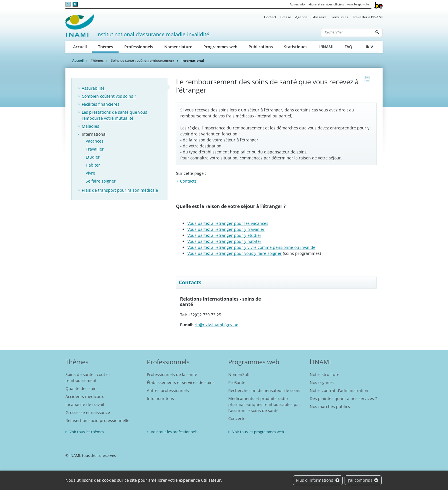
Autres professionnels (168, 390)
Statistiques (296, 47)
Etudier (93, 157)
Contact (270, 17)
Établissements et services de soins (181, 382)
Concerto (237, 418)
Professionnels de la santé (172, 374)
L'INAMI (326, 47)
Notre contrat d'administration (339, 390)
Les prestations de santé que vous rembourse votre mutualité (114, 115)
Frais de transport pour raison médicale (120, 190)
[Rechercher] (347, 32)
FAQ (348, 47)
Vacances (95, 141)
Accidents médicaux (85, 396)
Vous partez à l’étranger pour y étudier (224, 235)
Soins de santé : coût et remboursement (143, 60)
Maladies (90, 126)
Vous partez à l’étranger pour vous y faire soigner (235, 253)
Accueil (80, 47)
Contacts (188, 181)
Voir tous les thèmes (87, 432)
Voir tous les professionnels (174, 432)
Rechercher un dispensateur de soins (264, 390)
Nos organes (322, 382)
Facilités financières (101, 104)
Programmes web (220, 47)
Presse (286, 17)
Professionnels (139, 47)
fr (75, 4)
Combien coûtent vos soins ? (109, 96)
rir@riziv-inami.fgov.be (216, 325)
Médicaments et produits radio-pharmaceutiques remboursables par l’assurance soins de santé (264, 404)
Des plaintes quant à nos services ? (343, 398)
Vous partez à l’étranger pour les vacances (228, 223)
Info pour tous (160, 398)
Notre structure (325, 374)
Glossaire (319, 17)
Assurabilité (93, 88)
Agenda (301, 17)
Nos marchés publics (330, 406)
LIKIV (368, 47)
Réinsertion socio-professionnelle (97, 420)
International (94, 134)
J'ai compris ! (363, 480)
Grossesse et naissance (88, 412)
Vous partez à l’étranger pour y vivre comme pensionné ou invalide (251, 247)
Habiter (93, 165)
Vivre (90, 173)
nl (68, 4)
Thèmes (108, 46)
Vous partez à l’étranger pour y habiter (224, 241)
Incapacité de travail (85, 404)
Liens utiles (339, 17)
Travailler (95, 149)
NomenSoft (239, 374)
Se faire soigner (101, 181)
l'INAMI (320, 362)
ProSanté (237, 382)
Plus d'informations (318, 480)
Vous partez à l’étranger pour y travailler (226, 229)
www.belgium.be (358, 4)
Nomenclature (178, 47)
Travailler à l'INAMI (367, 17)
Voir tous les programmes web (258, 432)
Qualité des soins (82, 388)
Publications (261, 47)
